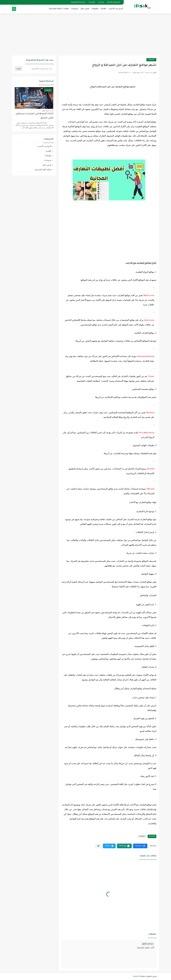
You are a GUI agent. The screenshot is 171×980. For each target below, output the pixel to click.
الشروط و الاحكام (114, 2)
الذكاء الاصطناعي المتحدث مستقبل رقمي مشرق (34, 116)
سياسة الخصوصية (78, 2)
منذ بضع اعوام (47, 111)
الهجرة (103, 9)
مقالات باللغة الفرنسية (59, 9)
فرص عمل (85, 9)
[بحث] (14, 9)
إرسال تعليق (148, 944)
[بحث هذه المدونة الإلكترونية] (38, 69)
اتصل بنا (92, 2)
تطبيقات (95, 9)
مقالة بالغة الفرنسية (43, 169)
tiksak (135, 977)
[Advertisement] (85, 35)
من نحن (101, 2)
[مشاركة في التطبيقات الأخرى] (98, 846)
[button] (140, 846)
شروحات (75, 9)
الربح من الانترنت (116, 9)
